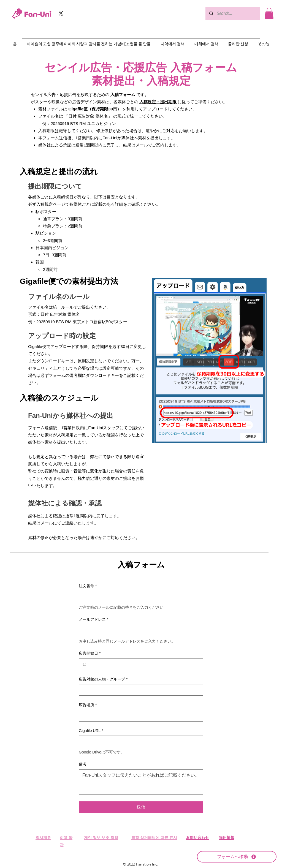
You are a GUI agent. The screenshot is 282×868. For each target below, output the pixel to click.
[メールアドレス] (139, 630)
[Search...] (232, 13)
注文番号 (88, 586)
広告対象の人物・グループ (103, 679)
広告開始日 (90, 654)
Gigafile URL (91, 731)
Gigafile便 (78, 109)
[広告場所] (139, 716)
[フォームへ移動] (237, 857)
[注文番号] (139, 597)
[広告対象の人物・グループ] (139, 690)
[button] (269, 13)
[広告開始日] (85, 664)
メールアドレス (93, 620)
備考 (83, 764)
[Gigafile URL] (139, 741)
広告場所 (88, 705)
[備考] (141, 782)
